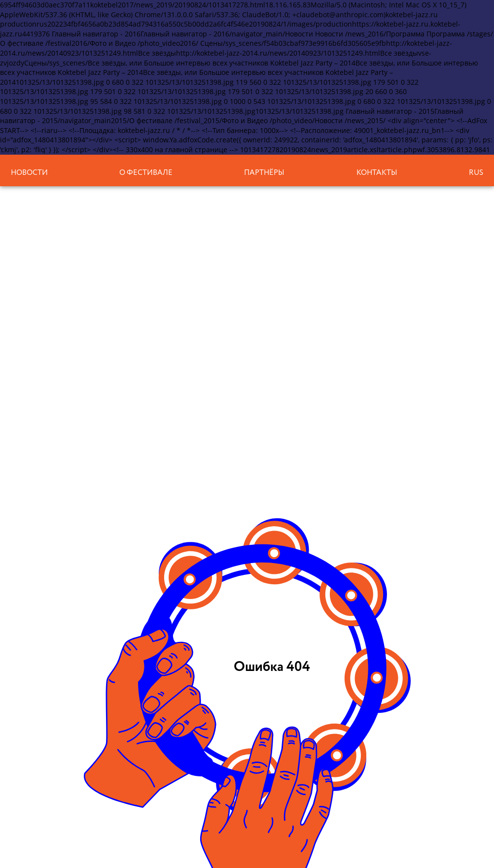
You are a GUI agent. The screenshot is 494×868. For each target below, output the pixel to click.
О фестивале (146, 173)
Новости (29, 173)
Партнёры (264, 173)
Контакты (377, 173)
